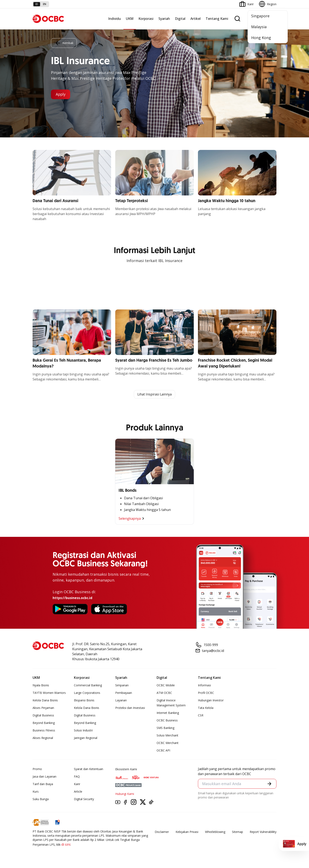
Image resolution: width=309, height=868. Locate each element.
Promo (37, 769)
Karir (77, 784)
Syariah (164, 19)
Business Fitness (44, 731)
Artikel (196, 19)
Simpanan (122, 685)
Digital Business (43, 715)
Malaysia (259, 27)
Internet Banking (168, 713)
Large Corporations (87, 693)
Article (78, 792)
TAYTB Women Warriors (49, 693)
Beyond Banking (44, 723)
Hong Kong (261, 38)
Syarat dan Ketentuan (89, 769)
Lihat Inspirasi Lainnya (154, 394)
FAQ (77, 777)
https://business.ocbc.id (72, 598)
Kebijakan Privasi (187, 832)
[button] (269, 784)
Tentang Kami (217, 19)
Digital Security (84, 799)
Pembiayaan (124, 693)
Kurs (36, 792)
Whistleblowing (215, 832)
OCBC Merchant (168, 743)
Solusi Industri (83, 731)
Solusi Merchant (167, 736)
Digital (180, 19)
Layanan (121, 700)
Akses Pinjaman (43, 708)
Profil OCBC (206, 693)
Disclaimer (162, 832)
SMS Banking (165, 728)
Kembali (64, 43)
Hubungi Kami (125, 794)
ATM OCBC (164, 693)
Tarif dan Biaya (43, 784)
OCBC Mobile (166, 685)
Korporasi (146, 19)
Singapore (260, 16)
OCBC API (163, 751)
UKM (130, 19)
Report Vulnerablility (263, 832)
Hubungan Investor (211, 700)
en (45, 4)
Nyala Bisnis (41, 685)
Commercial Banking (88, 685)
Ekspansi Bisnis (84, 700)
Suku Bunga (41, 799)
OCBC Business (167, 720)
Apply (61, 94)
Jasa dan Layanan (44, 777)
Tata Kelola (206, 708)
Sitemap (237, 832)
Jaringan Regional (86, 738)
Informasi (204, 685)
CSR (201, 715)
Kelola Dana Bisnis (45, 700)
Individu (115, 19)
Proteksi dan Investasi (130, 708)
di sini (66, 845)
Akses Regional (43, 738)
